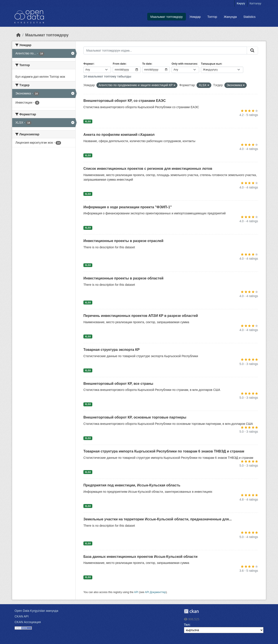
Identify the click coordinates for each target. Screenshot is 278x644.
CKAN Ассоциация (28, 622)
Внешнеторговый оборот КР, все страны (118, 384)
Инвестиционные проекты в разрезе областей (123, 278)
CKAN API (22, 616)
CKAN (191, 611)
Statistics (250, 17)
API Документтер (155, 592)
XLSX (88, 121)
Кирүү (241, 3)
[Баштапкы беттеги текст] (18, 35)
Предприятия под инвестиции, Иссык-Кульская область (132, 485)
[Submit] (252, 50)
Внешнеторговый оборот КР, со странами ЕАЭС (125, 101)
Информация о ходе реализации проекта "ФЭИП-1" (128, 207)
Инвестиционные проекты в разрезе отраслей (123, 241)
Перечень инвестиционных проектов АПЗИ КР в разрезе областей (141, 316)
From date (119, 64)
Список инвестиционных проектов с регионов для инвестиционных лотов (148, 169)
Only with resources (184, 64)
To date (147, 64)
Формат (89, 64)
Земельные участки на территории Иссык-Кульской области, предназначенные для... (158, 519)
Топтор (212, 17)
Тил (187, 625)
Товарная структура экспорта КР (112, 350)
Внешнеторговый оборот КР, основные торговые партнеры (135, 417)
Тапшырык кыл (211, 64)
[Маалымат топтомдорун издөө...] (165, 50)
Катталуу (255, 3)
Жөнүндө (230, 17)
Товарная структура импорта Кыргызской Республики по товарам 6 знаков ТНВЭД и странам (164, 451)
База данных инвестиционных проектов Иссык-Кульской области (140, 557)
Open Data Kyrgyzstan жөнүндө (36, 611)
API (136, 592)
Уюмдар (195, 17)
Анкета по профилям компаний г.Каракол (119, 135)
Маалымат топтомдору (166, 17)
